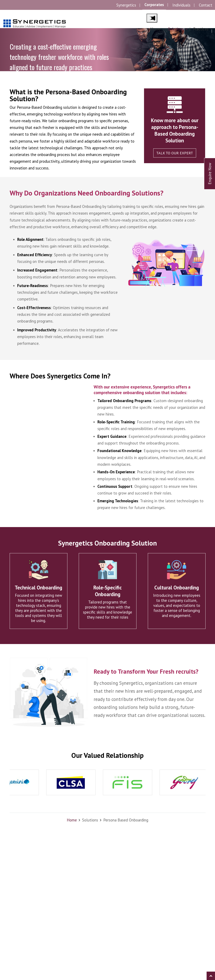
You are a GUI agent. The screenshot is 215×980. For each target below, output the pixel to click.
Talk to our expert (175, 153)
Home (155, 29)
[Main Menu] (152, 18)
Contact (206, 5)
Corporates (154, 5)
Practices (201, 29)
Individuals (181, 5)
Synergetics (126, 5)
